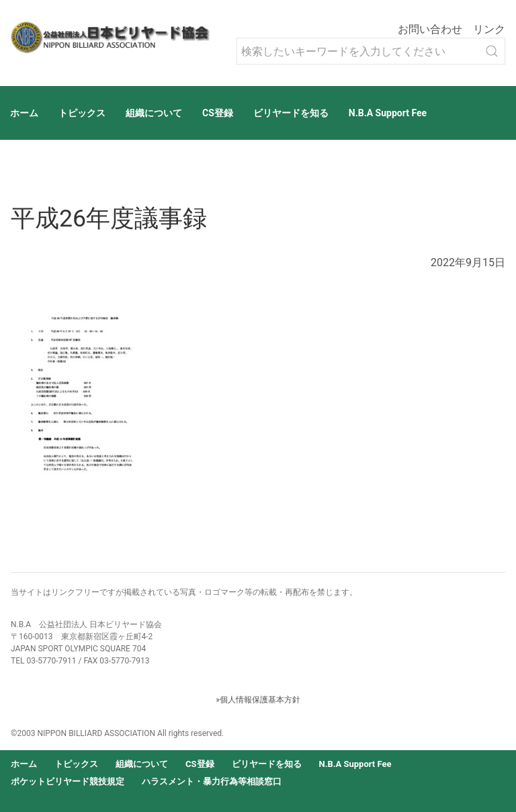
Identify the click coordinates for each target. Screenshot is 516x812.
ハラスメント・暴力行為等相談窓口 (212, 781)
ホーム (24, 113)
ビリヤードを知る (291, 113)
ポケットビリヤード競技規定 (68, 781)
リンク (489, 29)
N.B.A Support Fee (388, 113)
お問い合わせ (430, 29)
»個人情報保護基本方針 (258, 700)
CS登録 (218, 113)
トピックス (82, 113)
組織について (154, 113)
